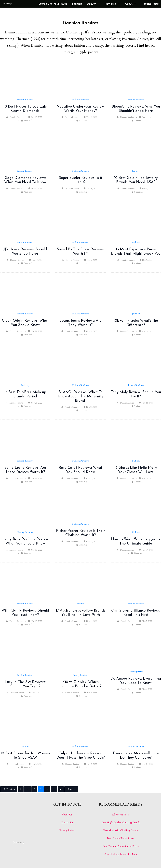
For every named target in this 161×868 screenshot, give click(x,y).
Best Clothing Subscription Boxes (121, 846)
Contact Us (67, 823)
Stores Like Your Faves (53, 4)
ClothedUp (7, 4)
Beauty (95, 4)
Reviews (114, 4)
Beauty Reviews (136, 385)
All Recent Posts (121, 815)
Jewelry (136, 171)
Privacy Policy (67, 830)
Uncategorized (136, 672)
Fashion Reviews (25, 100)
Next (71, 789)
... (27, 789)
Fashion (77, 4)
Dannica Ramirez (17, 117)
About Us (67, 815)
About (132, 4)
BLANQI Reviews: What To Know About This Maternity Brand (80, 397)
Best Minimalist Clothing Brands (121, 830)
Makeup (25, 385)
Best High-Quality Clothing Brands (121, 823)
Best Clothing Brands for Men (121, 854)
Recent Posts (150, 4)
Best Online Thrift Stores (121, 838)
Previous (9, 789)
